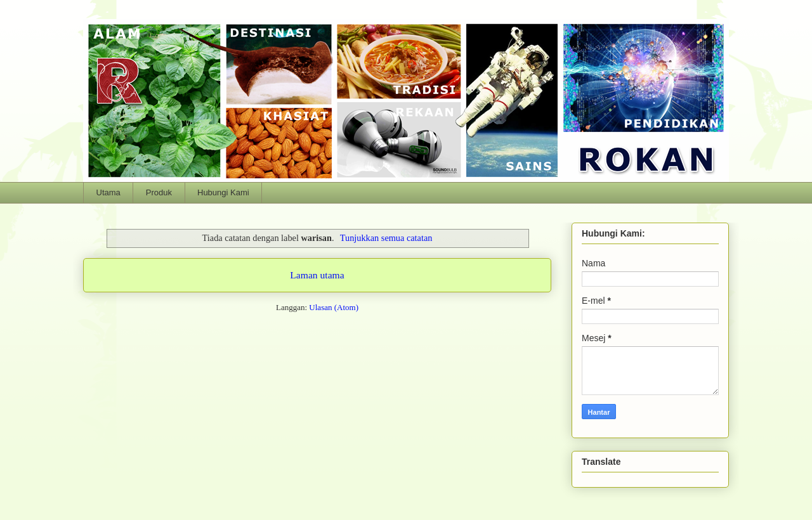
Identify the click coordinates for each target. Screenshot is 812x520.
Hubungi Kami (223, 192)
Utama (108, 192)
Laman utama (317, 275)
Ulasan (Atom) (334, 307)
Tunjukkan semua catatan (386, 238)
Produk (159, 192)
